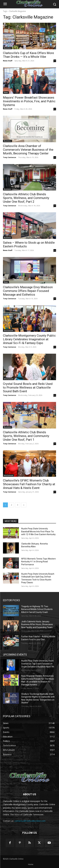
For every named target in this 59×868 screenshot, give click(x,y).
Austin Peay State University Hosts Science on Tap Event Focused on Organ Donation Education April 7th (38, 664)
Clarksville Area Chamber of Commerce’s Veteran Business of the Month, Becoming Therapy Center (28, 150)
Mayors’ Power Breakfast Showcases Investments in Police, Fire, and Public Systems (29, 101)
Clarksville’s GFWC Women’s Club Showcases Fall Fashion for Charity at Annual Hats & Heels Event (29, 484)
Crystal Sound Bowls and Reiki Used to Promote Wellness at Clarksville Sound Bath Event (28, 388)
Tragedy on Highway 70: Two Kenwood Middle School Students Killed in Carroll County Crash (37, 609)
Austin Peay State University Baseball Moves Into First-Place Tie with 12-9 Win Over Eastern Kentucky (38, 531)
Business (7, 48)
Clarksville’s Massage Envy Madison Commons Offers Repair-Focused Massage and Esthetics (28, 291)
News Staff (8, 61)
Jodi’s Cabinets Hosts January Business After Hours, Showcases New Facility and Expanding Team (37, 624)
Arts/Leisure (8, 331)
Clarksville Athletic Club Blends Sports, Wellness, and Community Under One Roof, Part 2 (26, 198)
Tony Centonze (10, 157)
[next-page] (24, 505)
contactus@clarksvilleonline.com (30, 821)
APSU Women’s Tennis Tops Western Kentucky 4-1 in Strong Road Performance (38, 562)
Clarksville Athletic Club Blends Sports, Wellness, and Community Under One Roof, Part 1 (26, 436)
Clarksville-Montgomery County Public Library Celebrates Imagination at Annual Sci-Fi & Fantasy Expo (29, 339)
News (6, 93)
